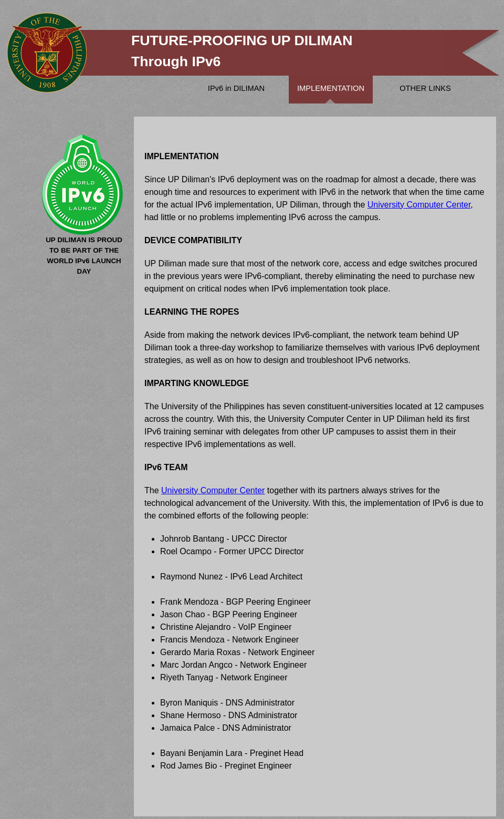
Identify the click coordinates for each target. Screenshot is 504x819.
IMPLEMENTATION (331, 88)
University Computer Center (419, 205)
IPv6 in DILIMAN (236, 88)
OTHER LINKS (425, 88)
